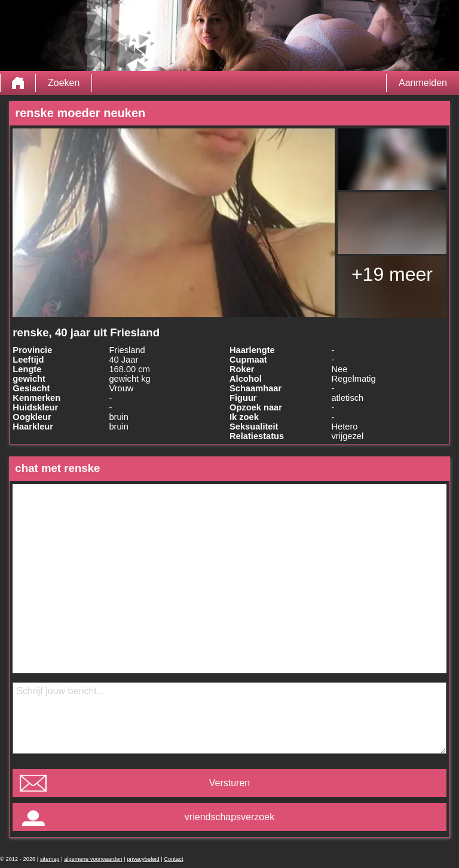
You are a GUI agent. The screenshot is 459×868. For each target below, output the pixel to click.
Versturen (229, 783)
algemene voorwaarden (93, 859)
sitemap (50, 859)
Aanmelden (423, 83)
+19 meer (392, 274)
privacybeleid (143, 859)
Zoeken (64, 83)
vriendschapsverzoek (229, 817)
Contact (173, 859)
